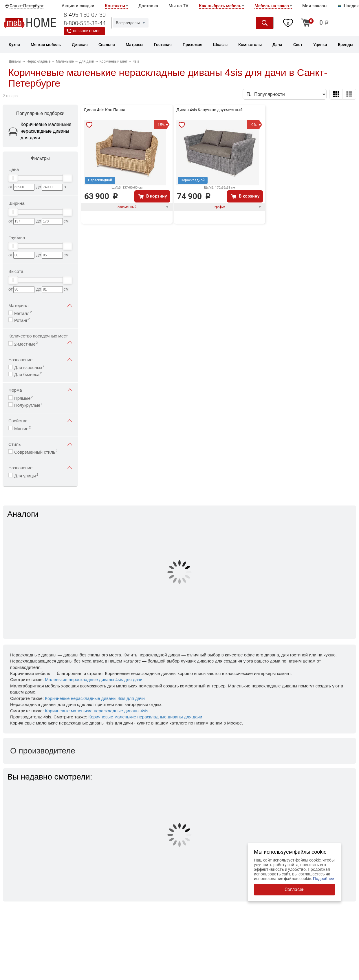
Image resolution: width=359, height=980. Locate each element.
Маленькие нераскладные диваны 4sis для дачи (94, 679)
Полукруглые (28, 405)
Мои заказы (315, 6)
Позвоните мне (87, 31)
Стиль (40, 444)
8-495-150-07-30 (85, 15)
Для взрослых (29, 367)
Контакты (115, 6)
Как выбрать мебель (220, 6)
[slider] (13, 178)
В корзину (156, 196)
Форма (40, 390)
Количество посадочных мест (40, 336)
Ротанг (22, 320)
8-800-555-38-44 (85, 23)
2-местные (26, 344)
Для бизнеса (28, 374)
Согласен (295, 889)
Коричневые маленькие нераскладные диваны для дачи (145, 717)
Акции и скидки (78, 6)
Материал (40, 305)
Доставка (148, 6)
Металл (23, 313)
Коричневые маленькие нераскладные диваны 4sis (97, 711)
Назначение (40, 360)
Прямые (23, 398)
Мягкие (22, 428)
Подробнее (323, 879)
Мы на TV (178, 6)
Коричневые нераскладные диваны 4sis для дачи (95, 698)
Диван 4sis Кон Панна (105, 110)
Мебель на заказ (272, 6)
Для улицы (26, 476)
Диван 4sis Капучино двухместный (209, 110)
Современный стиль (36, 452)
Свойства (40, 421)
